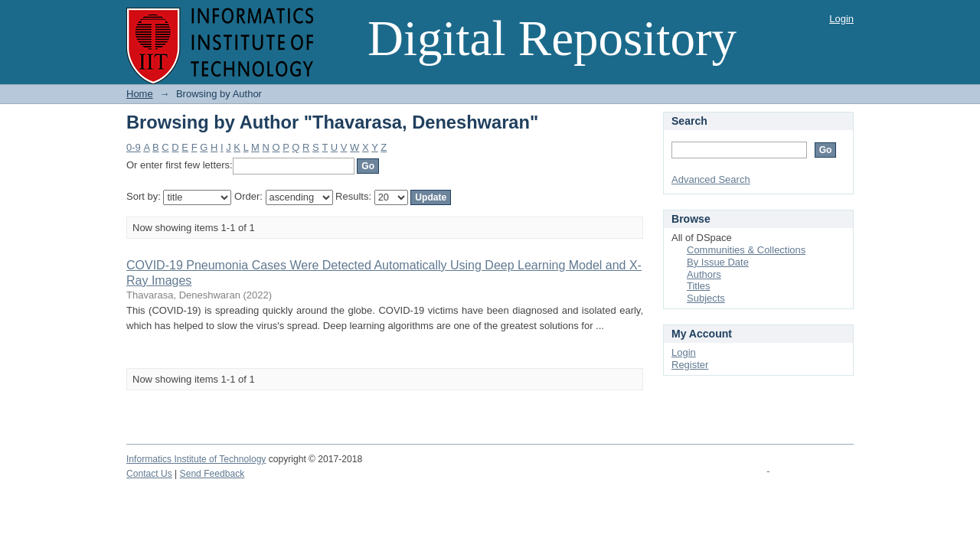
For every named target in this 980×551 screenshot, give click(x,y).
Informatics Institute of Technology (196, 459)
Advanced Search (711, 179)
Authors (704, 274)
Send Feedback (212, 474)
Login (841, 19)
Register (690, 365)
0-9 (134, 147)
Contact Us (149, 474)
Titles (699, 286)
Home (140, 94)
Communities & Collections (746, 250)
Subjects (706, 298)
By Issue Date (718, 262)
